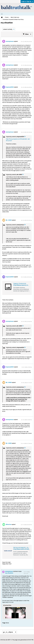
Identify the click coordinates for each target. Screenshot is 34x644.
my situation (9, 573)
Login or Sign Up (27, 1)
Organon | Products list (20, 283)
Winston (9, 524)
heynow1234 (10, 87)
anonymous (10, 41)
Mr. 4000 (9, 220)
